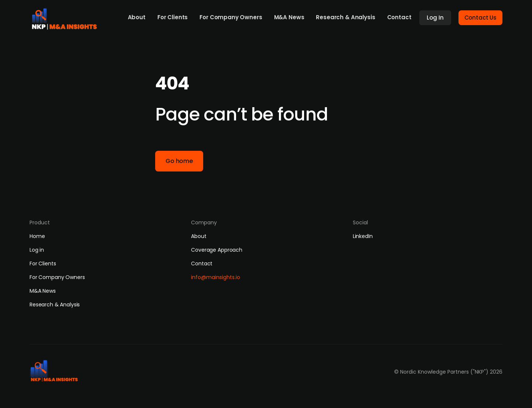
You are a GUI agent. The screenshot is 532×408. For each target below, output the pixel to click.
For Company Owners (231, 17)
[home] (67, 17)
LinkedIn (363, 236)
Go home (179, 161)
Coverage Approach (217, 250)
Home (37, 236)
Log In (435, 18)
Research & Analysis (345, 17)
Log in (37, 250)
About (137, 17)
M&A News (289, 17)
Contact (399, 17)
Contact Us (481, 18)
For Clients (173, 17)
